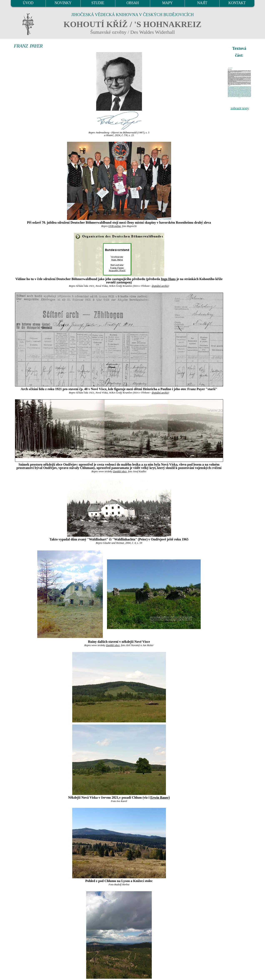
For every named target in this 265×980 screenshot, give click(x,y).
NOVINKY (63, 3)
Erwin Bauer (159, 798)
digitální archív (160, 286)
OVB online (114, 226)
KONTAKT (237, 3)
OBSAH (132, 3)
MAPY (167, 3)
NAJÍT (202, 3)
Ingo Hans (168, 279)
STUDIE (98, 3)
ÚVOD (28, 3)
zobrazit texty (240, 108)
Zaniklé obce (120, 471)
